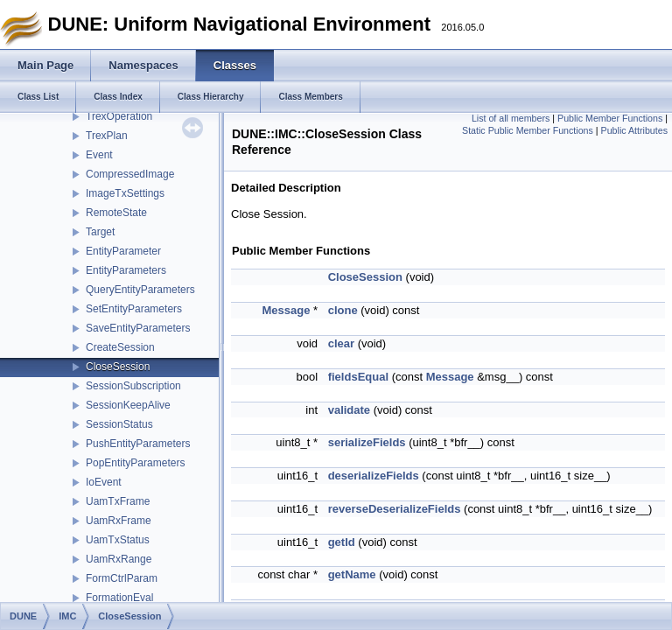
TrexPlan (107, 136)
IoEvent (104, 482)
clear (341, 343)
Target (100, 232)
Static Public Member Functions (528, 130)
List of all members (511, 118)
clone (343, 310)
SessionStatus (119, 424)
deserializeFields (374, 476)
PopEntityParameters (135, 463)
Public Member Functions (610, 118)
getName (352, 574)
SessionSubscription (133, 386)
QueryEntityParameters (140, 290)
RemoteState (116, 213)
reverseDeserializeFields (395, 509)
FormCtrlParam (122, 578)
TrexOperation (119, 116)
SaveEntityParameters (138, 328)
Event (99, 155)
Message (286, 310)
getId (342, 542)
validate (349, 410)
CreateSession (120, 347)
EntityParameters (126, 270)
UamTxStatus (118, 540)
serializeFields (367, 442)
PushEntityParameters (138, 444)
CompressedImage (130, 174)
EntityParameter (123, 251)
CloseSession (118, 367)
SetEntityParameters (134, 309)
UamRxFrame (119, 521)
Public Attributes (634, 130)
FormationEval (119, 598)
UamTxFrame (118, 501)
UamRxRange (119, 559)
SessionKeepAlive (128, 405)
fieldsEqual (358, 377)
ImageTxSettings (125, 193)
